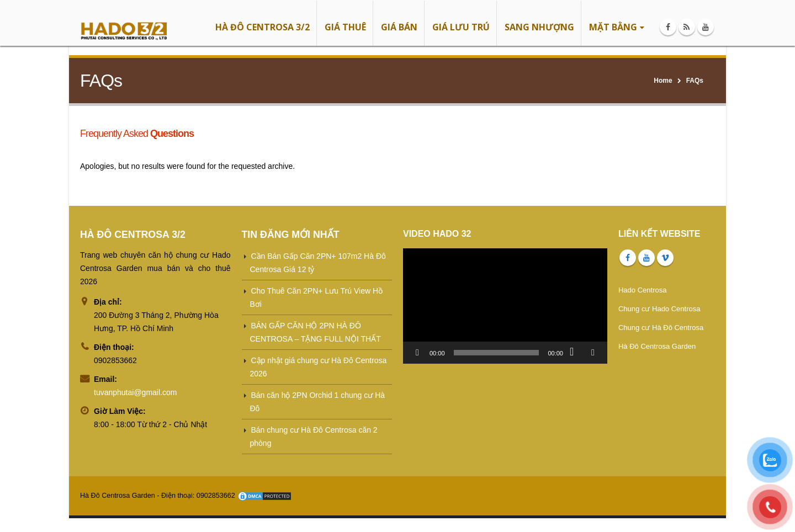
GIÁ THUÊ (345, 27)
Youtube (646, 258)
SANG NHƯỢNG (539, 27)
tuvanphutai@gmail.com (135, 392)
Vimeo (665, 258)
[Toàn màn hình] (593, 353)
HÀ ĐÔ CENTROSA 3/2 (263, 27)
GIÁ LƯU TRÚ (461, 27)
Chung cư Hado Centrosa (659, 309)
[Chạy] (417, 353)
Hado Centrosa (642, 290)
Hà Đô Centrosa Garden (657, 346)
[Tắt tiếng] (575, 353)
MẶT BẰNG (613, 27)
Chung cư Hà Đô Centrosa (661, 328)
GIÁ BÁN (399, 27)
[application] (505, 306)
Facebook (628, 258)
